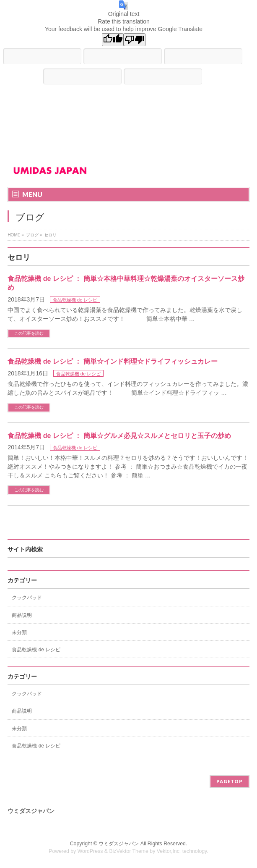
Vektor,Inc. (169, 851)
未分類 (19, 632)
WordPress (90, 851)
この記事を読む (29, 333)
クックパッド (27, 598)
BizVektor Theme (129, 851)
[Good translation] (113, 40)
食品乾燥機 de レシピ (75, 300)
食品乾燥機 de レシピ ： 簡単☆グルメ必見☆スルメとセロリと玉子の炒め (119, 436)
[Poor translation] (135, 40)
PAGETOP (230, 781)
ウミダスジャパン (119, 844)
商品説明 (22, 615)
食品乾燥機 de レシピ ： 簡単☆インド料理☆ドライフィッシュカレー (112, 361)
